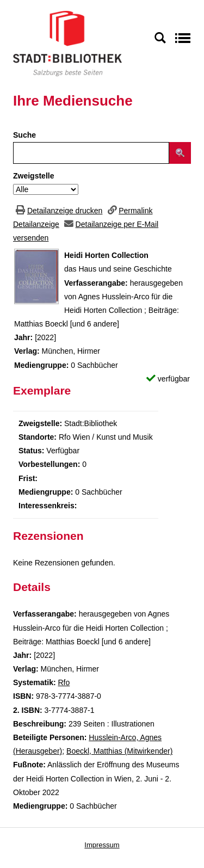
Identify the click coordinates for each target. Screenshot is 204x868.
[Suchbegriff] (91, 153)
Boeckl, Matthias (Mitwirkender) (119, 751)
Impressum (102, 845)
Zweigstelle (33, 176)
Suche (24, 135)
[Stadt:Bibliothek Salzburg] (67, 43)
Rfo (64, 682)
